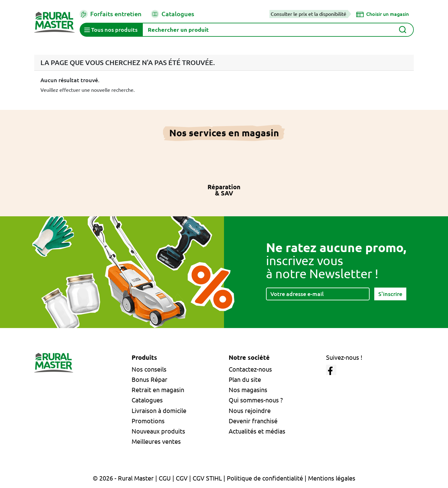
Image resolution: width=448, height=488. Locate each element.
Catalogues (173, 14)
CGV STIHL (207, 478)
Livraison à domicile (159, 411)
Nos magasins (248, 390)
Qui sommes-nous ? (256, 400)
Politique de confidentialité (265, 478)
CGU (165, 478)
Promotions (148, 421)
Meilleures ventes (156, 441)
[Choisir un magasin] (383, 14)
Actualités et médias (257, 431)
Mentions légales (332, 478)
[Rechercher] (278, 30)
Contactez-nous (250, 369)
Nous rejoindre (250, 411)
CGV (182, 478)
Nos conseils (149, 369)
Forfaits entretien (111, 14)
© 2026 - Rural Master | (126, 478)
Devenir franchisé (253, 421)
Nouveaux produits (158, 431)
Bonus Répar (149, 380)
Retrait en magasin (158, 390)
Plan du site (245, 380)
